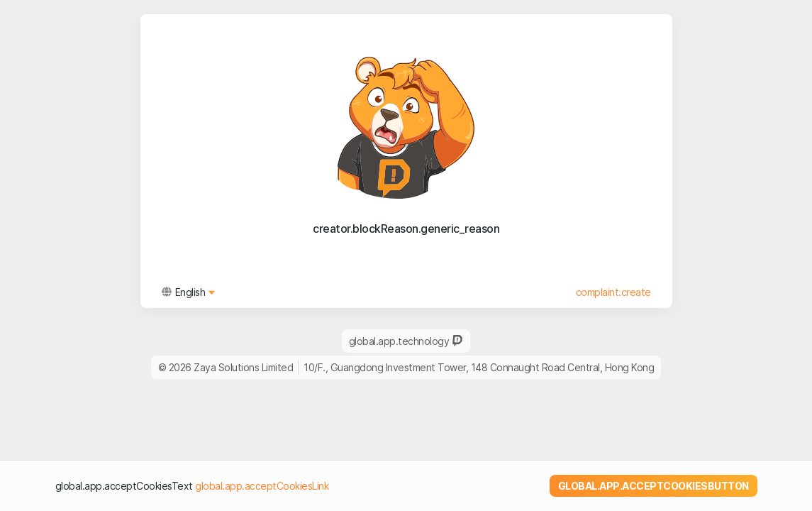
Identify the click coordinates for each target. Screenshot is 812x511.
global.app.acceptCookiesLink (262, 486)
